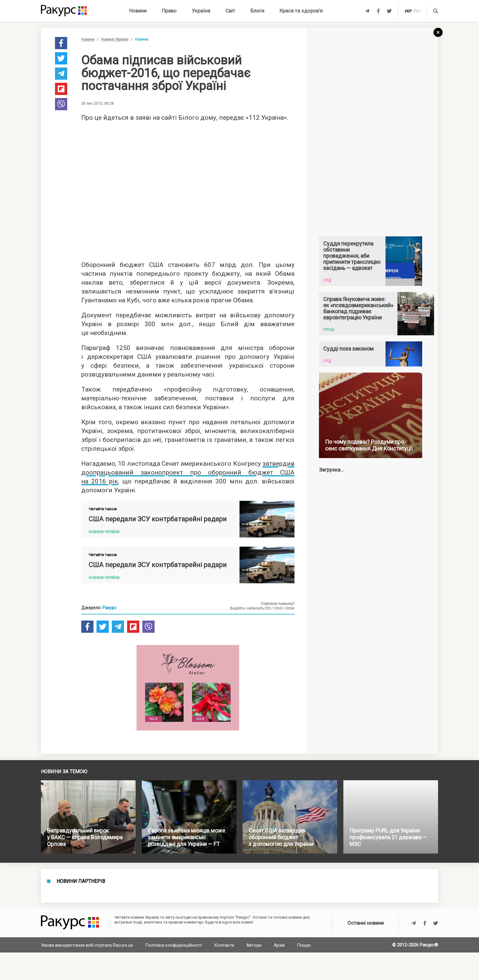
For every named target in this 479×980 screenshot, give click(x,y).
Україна (201, 11)
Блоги (257, 11)
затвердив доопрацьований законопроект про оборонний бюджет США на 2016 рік (188, 472)
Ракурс (109, 608)
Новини (138, 11)
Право (169, 11)
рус (417, 11)
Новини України (115, 39)
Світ (230, 11)
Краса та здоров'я (301, 11)
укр (408, 11)
